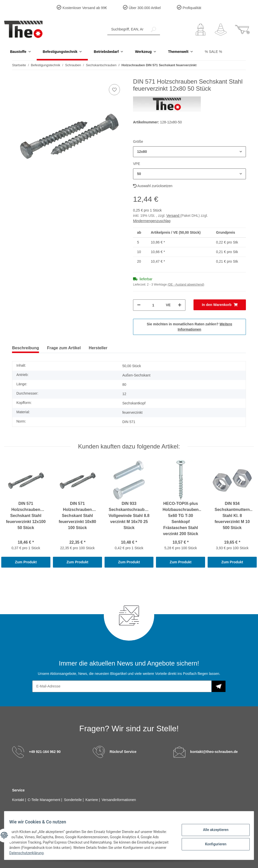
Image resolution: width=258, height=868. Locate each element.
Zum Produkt (26, 562)
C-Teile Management (44, 800)
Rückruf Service (123, 752)
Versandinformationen (119, 800)
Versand (173, 216)
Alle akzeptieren (213, 830)
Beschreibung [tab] (26, 348)
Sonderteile (73, 800)
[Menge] (153, 305)
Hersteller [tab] (98, 348)
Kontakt (19, 800)
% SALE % (213, 52)
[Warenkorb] (242, 29)
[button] (201, 29)
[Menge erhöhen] (180, 305)
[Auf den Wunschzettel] (114, 90)
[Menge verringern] (139, 305)
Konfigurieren (213, 844)
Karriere (92, 800)
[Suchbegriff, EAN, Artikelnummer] (127, 29)
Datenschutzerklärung (46, 853)
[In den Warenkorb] (220, 305)
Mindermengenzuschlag (152, 221)
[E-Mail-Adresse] (122, 686)
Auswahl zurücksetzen (153, 186)
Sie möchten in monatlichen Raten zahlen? (190, 327)
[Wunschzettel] (221, 29)
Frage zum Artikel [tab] (64, 348)
